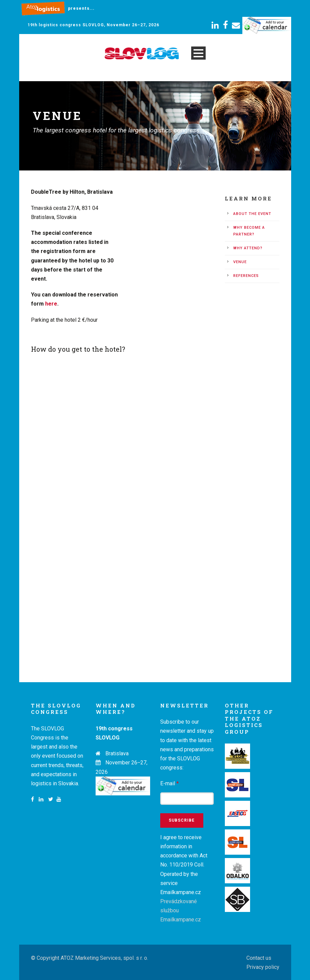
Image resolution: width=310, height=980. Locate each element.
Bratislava (117, 753)
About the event (252, 214)
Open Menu (198, 53)
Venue (240, 262)
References (246, 276)
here (51, 304)
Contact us (259, 958)
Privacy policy (263, 967)
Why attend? (248, 248)
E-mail (169, 783)
